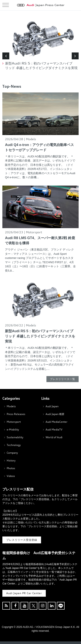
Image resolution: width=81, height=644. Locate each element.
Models (11, 406)
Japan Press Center (45, 5)
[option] (40, 45)
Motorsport (14, 422)
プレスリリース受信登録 (22, 540)
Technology (14, 445)
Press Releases (16, 414)
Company (12, 453)
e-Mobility (13, 430)
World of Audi (54, 437)
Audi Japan (52, 406)
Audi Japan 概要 (55, 414)
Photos (11, 468)
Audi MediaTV (54, 430)
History (11, 460)
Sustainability (15, 437)
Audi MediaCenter (56, 422)
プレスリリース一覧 (63, 379)
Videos (11, 476)
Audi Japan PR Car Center (24, 593)
